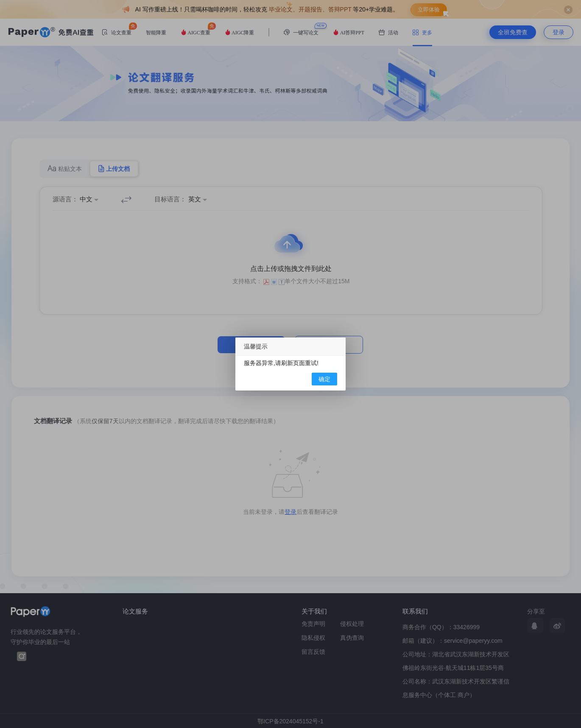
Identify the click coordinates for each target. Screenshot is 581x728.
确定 (324, 379)
